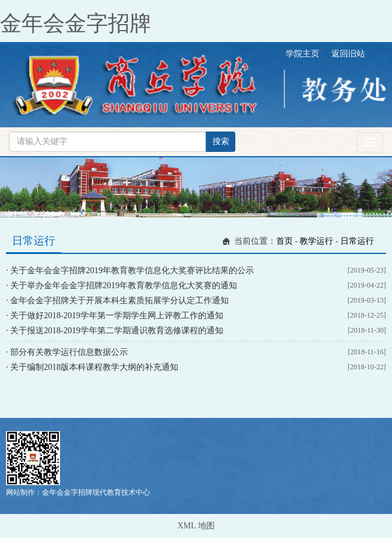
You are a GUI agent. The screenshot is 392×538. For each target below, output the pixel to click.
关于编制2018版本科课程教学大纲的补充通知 (94, 367)
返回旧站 (348, 54)
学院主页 (303, 54)
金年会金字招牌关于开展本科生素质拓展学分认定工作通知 (119, 301)
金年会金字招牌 (76, 23)
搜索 (221, 141)
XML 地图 (196, 526)
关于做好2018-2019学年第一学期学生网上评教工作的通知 (117, 316)
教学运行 (316, 241)
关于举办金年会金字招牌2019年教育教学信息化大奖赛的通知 (124, 286)
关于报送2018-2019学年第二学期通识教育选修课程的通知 (117, 331)
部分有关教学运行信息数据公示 (69, 352)
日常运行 (357, 241)
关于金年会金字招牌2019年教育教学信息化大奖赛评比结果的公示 (132, 271)
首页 (285, 241)
